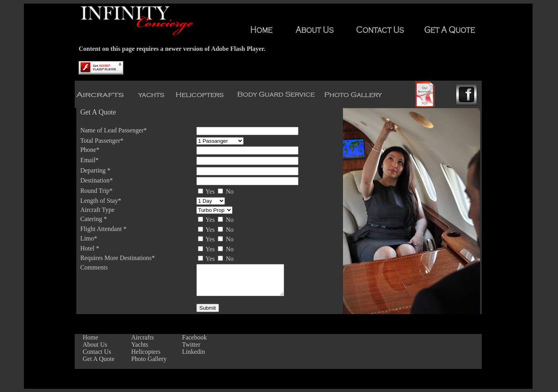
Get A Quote (99, 359)
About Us (95, 344)
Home (90, 337)
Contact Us (97, 352)
